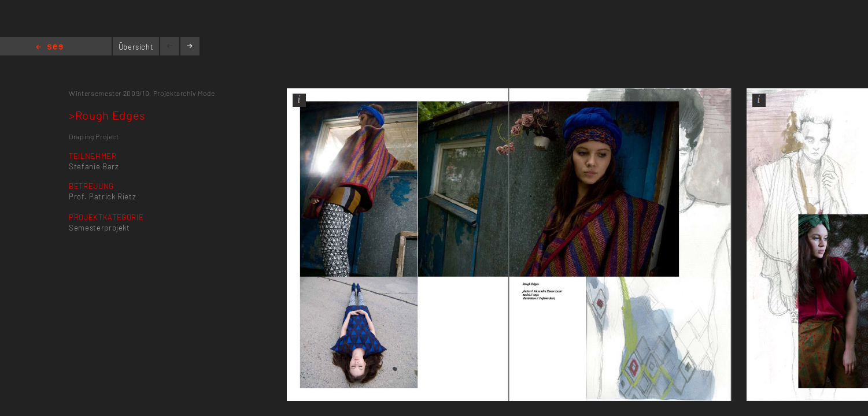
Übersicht (136, 47)
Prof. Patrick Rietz (102, 196)
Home (49, 48)
